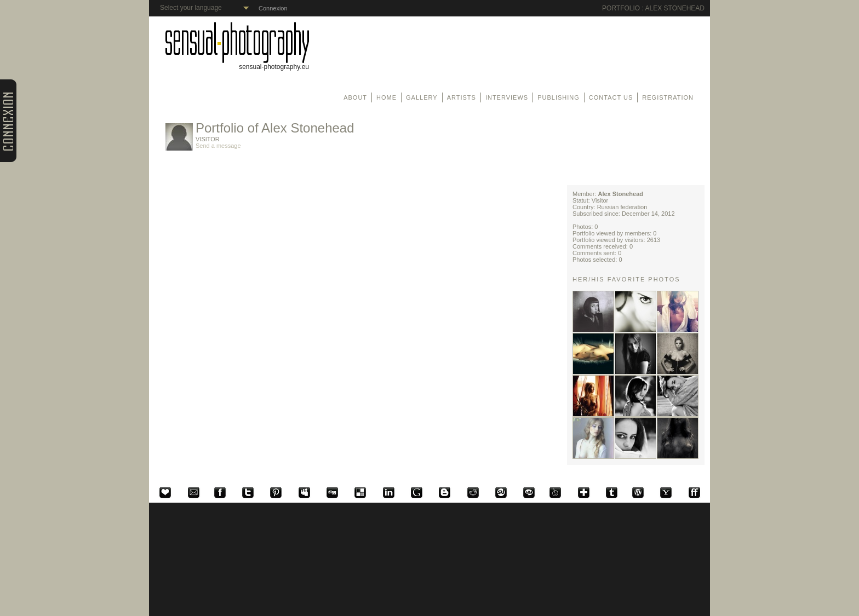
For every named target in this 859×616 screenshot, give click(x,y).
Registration (668, 97)
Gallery (422, 97)
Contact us (611, 97)
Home (386, 97)
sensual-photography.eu (237, 64)
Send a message (218, 146)
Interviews (507, 97)
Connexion (273, 8)
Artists (462, 97)
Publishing (559, 97)
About (355, 97)
